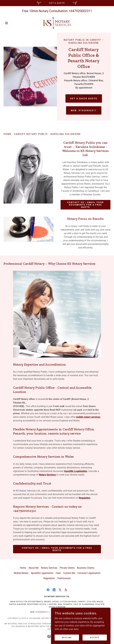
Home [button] (23, 568)
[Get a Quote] (57, 3)
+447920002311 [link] (80, 11)
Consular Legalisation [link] (89, 573)
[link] (57, 23)
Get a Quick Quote (84, 98)
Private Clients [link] (67, 568)
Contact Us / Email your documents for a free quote (85, 205)
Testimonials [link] (64, 578)
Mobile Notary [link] (21, 573)
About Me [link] (34, 568)
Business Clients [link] (86, 568)
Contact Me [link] (69, 573)
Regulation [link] (49, 578)
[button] (12, 23)
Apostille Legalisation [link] (42, 573)
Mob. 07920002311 (84, 110)
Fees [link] (58, 573)
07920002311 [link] (42, 612)
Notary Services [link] (49, 568)
